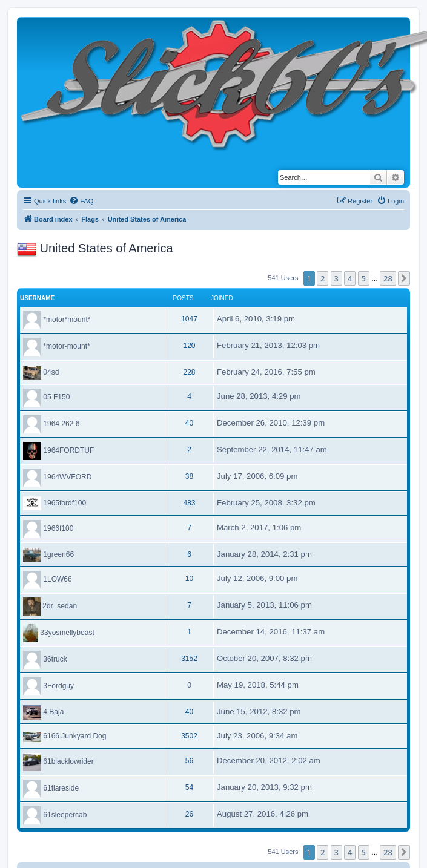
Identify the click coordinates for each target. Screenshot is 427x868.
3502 (189, 736)
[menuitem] (81, 201)
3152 (189, 659)
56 (189, 761)
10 (189, 579)
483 (189, 503)
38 (189, 476)
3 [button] (336, 278)
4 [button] (350, 278)
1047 (189, 319)
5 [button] (364, 278)
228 (189, 372)
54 (189, 787)
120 (189, 346)
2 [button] (323, 278)
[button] (404, 278)
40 (189, 423)
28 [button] (388, 278)
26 (189, 814)
